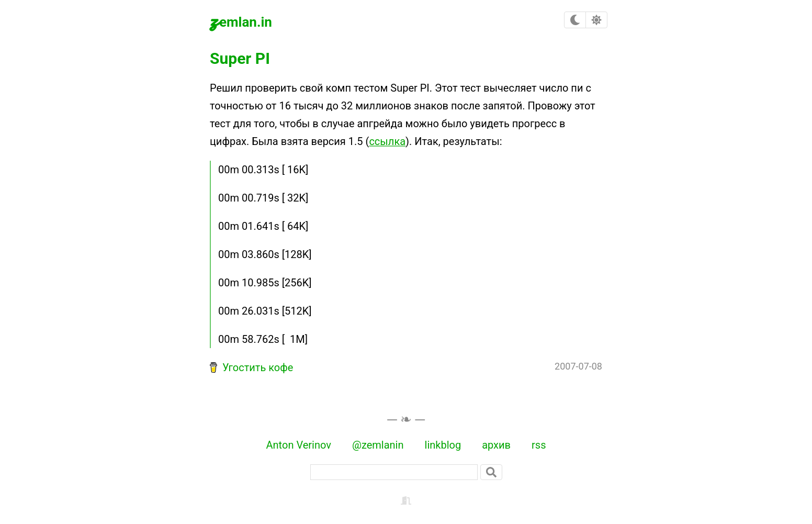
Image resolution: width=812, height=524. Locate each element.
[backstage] (406, 499)
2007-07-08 (578, 366)
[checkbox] (575, 20)
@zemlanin (378, 445)
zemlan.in (241, 20)
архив (496, 445)
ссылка (387, 141)
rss (539, 445)
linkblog (443, 445)
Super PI (240, 58)
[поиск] (394, 472)
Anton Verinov (299, 445)
